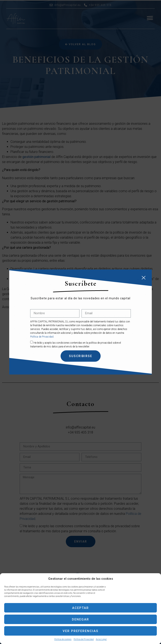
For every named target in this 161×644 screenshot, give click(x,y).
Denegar (80, 619)
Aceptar (80, 608)
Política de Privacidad (84, 639)
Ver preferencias (80, 631)
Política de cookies (63, 639)
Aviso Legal (101, 639)
